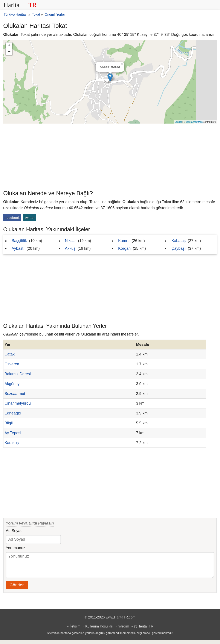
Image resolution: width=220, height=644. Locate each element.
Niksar (70, 241)
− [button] (9, 52)
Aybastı (18, 248)
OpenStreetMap (194, 122)
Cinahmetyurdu (18, 403)
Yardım (124, 630)
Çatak (10, 354)
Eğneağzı (13, 413)
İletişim (75, 630)
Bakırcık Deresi (18, 374)
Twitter (30, 218)
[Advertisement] (110, 156)
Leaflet (178, 122)
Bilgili (9, 423)
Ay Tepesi (13, 433)
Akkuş (70, 248)
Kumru (124, 241)
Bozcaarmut (15, 394)
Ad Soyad (14, 531)
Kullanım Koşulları (99, 630)
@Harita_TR (144, 630)
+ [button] (9, 46)
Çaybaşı (179, 248)
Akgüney (12, 384)
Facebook (12, 218)
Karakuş (12, 443)
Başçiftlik (19, 241)
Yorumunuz (15, 548)
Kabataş (179, 241)
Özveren (12, 364)
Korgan (124, 248)
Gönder (17, 589)
